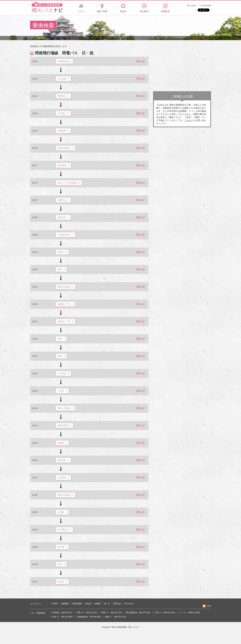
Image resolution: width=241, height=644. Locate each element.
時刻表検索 (77, 604)
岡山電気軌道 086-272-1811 (138, 613)
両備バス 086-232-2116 (115, 617)
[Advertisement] (154, 25)
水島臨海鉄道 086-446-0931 (89, 617)
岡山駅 (88, 604)
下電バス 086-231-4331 (165, 613)
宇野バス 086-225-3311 (87, 613)
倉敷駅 (98, 604)
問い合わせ (129, 604)
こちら (188, 120)
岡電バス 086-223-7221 (112, 613)
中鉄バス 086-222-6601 (62, 617)
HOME (55, 604)
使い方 (107, 604)
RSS (209, 606)
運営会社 (117, 604)
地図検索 (65, 604)
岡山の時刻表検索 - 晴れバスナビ (126, 627)
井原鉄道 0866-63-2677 (62, 613)
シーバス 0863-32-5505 (189, 613)
